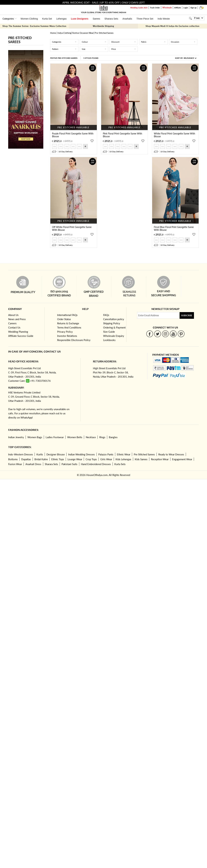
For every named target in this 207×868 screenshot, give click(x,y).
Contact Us (14, 327)
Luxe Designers (80, 19)
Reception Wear (160, 459)
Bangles (113, 437)
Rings (102, 437)
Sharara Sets (111, 19)
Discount (124, 42)
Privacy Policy (65, 332)
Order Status (64, 319)
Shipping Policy (112, 323)
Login (186, 8)
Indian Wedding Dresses (82, 454)
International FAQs (67, 315)
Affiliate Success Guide (21, 336)
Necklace (91, 437)
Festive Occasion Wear (83, 33)
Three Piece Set (145, 19)
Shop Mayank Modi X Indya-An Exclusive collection (173, 26)
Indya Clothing (64, 33)
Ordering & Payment (114, 327)
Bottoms (13, 459)
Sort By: (186, 58)
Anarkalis (127, 19)
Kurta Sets (120, 464)
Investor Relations (67, 336)
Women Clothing (29, 19)
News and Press (17, 319)
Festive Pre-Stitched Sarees (64, 58)
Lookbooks (109, 340)
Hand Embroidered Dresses (96, 464)
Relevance (189, 58)
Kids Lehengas (123, 459)
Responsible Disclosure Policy (74, 340)
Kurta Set (47, 19)
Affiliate (178, 8)
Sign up (193, 8)
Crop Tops (91, 459)
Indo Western (164, 19)
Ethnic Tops (58, 459)
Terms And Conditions (69, 327)
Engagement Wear (182, 459)
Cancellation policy (114, 319)
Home (53, 33)
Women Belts (75, 437)
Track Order (155, 8)
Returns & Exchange (68, 323)
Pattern (64, 49)
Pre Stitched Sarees (144, 454)
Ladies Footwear (55, 437)
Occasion (183, 42)
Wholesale (167, 8)
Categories (64, 42)
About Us (13, 315)
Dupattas (26, 459)
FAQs (106, 315)
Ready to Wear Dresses (171, 454)
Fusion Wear (15, 464)
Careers (12, 323)
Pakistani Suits (69, 464)
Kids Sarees (141, 459)
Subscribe (187, 316)
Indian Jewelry (16, 437)
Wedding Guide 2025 (139, 8)
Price (124, 49)
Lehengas (62, 19)
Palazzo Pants (106, 454)
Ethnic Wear (124, 454)
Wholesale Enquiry (114, 336)
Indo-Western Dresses (21, 454)
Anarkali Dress (33, 464)
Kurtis (40, 454)
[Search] (191, 18)
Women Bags (35, 437)
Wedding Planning (18, 332)
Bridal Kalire (41, 459)
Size (94, 49)
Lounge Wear (75, 459)
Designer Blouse (56, 454)
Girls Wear (106, 459)
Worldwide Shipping (103, 26)
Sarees (96, 19)
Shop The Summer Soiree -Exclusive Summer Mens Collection (34, 26)
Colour (94, 42)
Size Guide (109, 332)
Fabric (153, 42)
